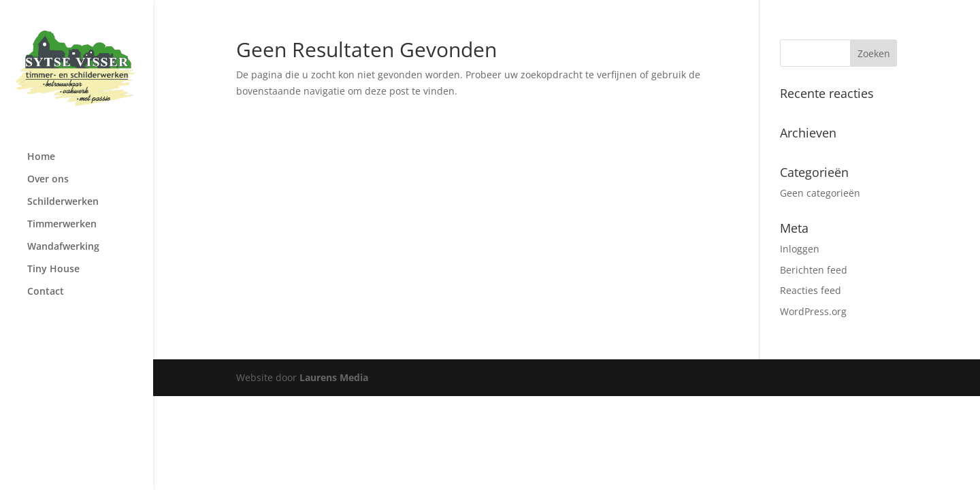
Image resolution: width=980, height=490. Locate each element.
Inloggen (800, 249)
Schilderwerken (63, 202)
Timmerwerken (62, 225)
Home (41, 157)
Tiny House (53, 269)
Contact (46, 292)
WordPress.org (813, 311)
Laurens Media (334, 377)
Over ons (48, 180)
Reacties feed (811, 290)
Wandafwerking (63, 247)
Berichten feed (814, 270)
